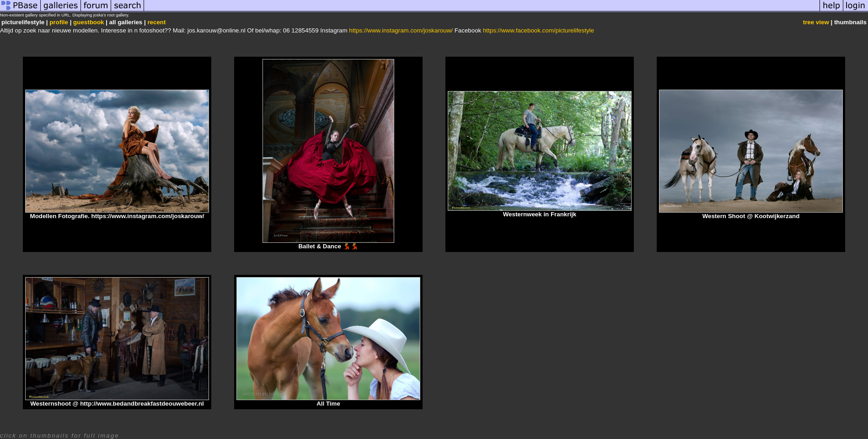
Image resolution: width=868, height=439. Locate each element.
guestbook (88, 22)
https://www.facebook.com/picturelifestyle (538, 30)
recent (156, 22)
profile (59, 22)
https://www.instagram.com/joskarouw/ (401, 30)
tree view (816, 22)
